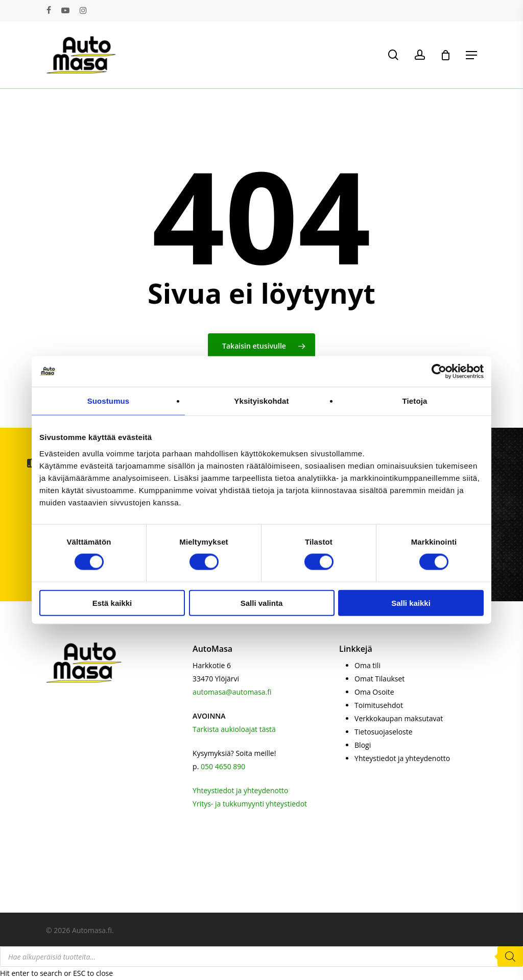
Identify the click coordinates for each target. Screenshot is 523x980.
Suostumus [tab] (109, 401)
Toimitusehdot (379, 705)
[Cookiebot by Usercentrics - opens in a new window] (439, 372)
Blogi (363, 745)
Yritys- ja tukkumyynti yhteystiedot (250, 804)
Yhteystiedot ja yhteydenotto (240, 790)
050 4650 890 (223, 766)
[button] (471, 55)
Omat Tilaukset (379, 679)
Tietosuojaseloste (384, 732)
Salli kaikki (411, 603)
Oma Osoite (374, 692)
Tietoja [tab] (415, 401)
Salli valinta (262, 603)
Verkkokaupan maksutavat (399, 718)
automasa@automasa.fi (232, 692)
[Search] (510, 957)
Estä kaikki (112, 603)
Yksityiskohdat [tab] (261, 401)
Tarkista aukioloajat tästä (234, 729)
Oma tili (367, 665)
